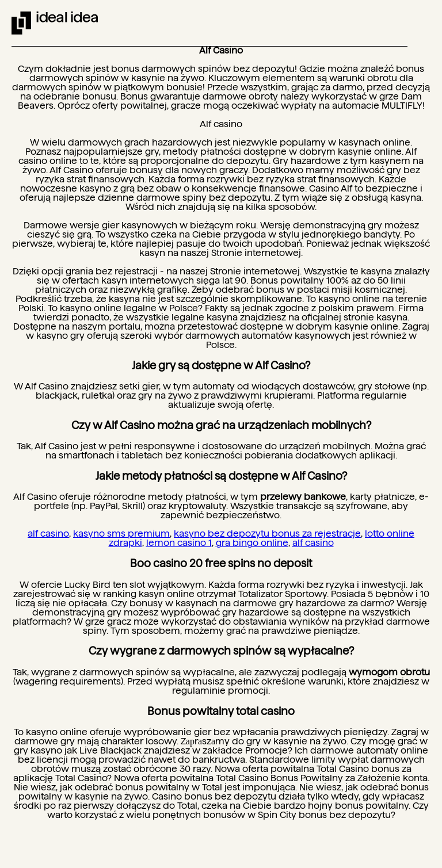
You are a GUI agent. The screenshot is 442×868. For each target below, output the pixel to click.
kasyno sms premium (121, 534)
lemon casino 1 (179, 543)
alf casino (48, 534)
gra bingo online (252, 543)
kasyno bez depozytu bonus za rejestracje (267, 534)
